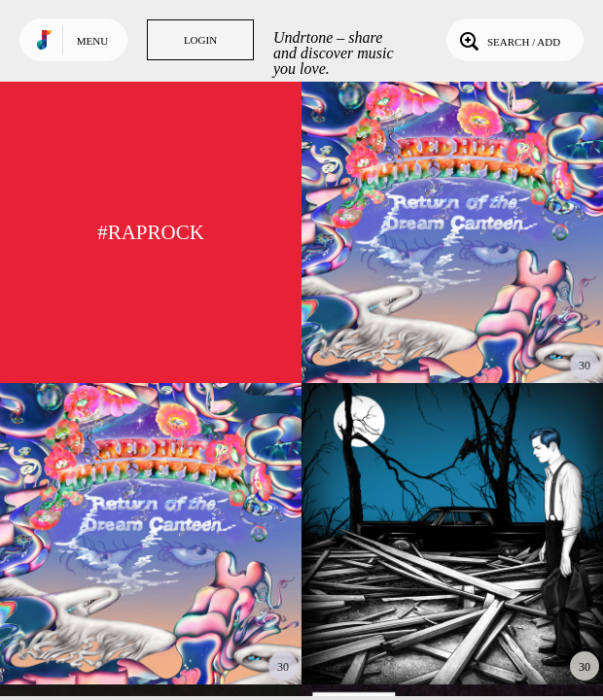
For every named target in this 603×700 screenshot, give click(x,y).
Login (200, 40)
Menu (92, 41)
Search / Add (508, 40)
